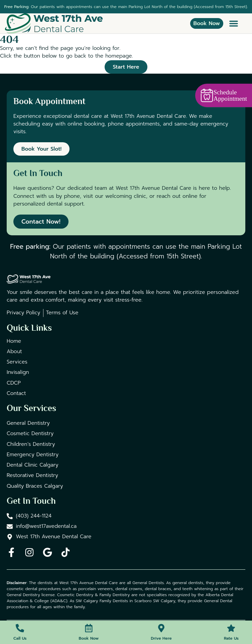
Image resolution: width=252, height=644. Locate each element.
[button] (234, 23)
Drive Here (161, 638)
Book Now (89, 638)
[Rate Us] (231, 628)
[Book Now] (89, 628)
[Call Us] (20, 628)
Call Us (20, 638)
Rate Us (231, 638)
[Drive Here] (161, 628)
